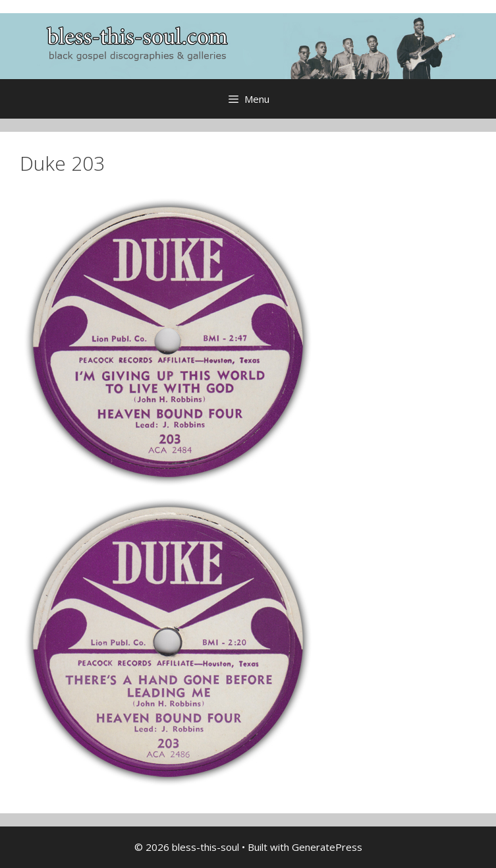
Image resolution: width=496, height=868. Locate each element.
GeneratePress (327, 847)
